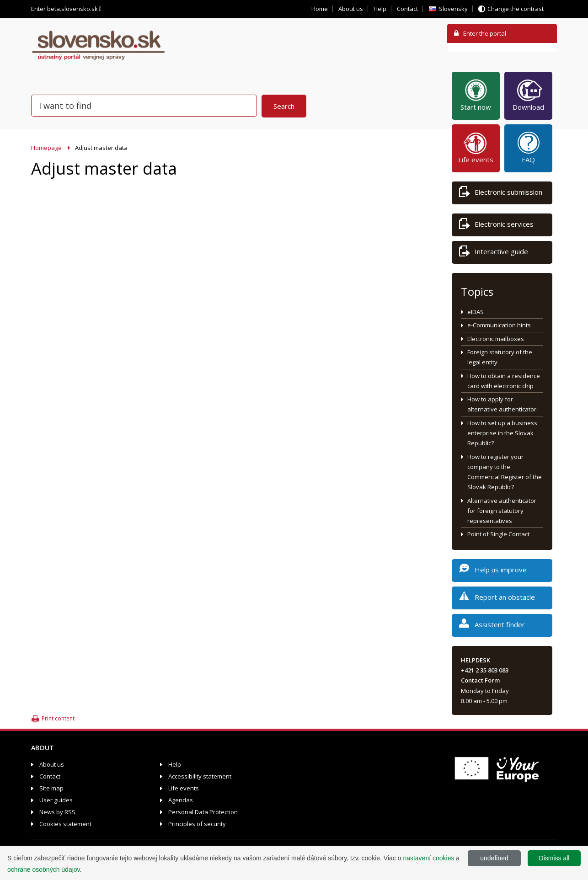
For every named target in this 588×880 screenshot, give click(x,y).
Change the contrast (516, 9)
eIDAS (476, 312)
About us (351, 9)
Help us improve (493, 571)
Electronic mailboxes (496, 339)
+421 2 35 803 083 (485, 670)
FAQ (529, 147)
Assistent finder (492, 626)
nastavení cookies (428, 858)
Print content (58, 718)
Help (380, 9)
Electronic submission (501, 194)
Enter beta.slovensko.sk (66, 9)
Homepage (46, 148)
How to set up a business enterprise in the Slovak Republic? (502, 433)
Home (320, 9)
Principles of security (197, 824)
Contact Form (480, 680)
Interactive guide (494, 253)
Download (528, 95)
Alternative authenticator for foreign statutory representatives (502, 511)
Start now (476, 95)
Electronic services (496, 226)
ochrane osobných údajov (44, 869)
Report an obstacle (497, 599)
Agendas (181, 800)
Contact (407, 9)
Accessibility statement (200, 776)
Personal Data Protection (203, 812)
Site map (51, 788)
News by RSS (57, 812)
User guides (56, 800)
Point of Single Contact (498, 534)
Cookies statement (65, 824)
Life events (476, 147)
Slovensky (453, 9)
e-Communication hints (499, 325)
